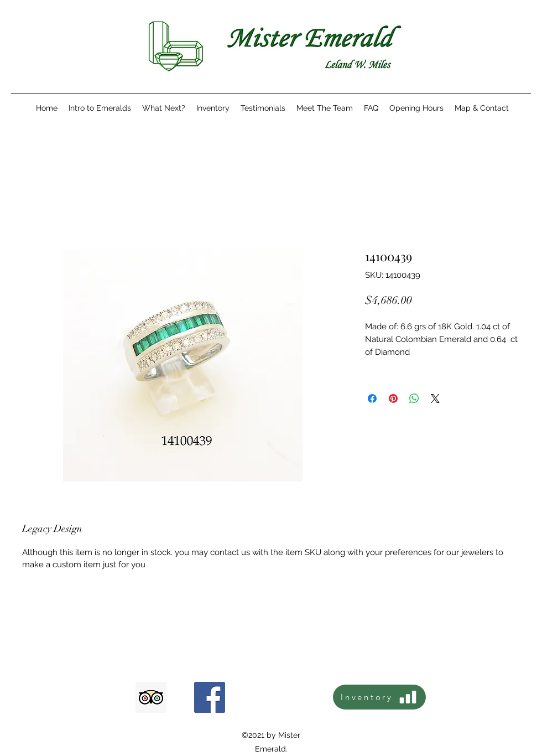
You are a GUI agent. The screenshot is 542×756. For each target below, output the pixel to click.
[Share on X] (435, 398)
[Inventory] (379, 697)
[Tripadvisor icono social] (151, 697)
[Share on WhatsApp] (414, 398)
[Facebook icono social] (210, 697)
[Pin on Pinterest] (393, 398)
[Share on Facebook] (372, 398)
